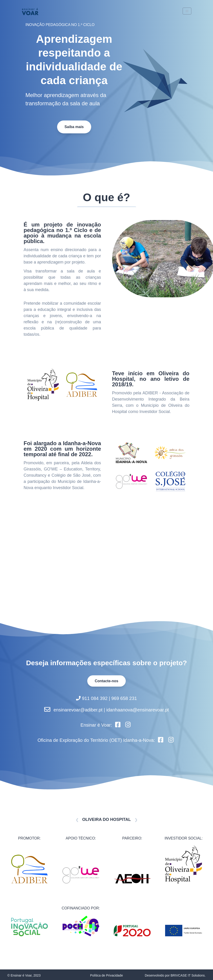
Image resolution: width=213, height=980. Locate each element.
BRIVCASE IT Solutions (188, 975)
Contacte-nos (106, 681)
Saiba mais (74, 127)
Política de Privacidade (106, 975)
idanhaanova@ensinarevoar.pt (137, 710)
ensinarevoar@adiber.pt (78, 710)
